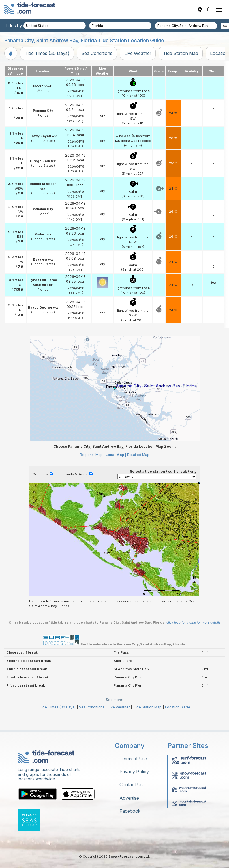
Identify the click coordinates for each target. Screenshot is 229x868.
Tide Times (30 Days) (47, 53)
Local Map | (116, 455)
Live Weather (138, 53)
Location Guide (178, 707)
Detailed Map (138, 455)
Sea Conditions (97, 53)
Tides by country (22, 26)
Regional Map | (92, 455)
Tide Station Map (181, 53)
